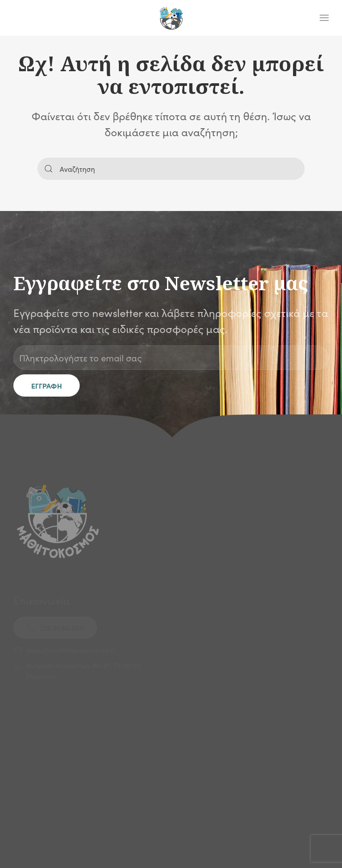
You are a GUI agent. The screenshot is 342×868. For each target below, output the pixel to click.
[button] (324, 18)
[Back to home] (171, 18)
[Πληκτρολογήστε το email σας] (171, 358)
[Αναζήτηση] (171, 169)
